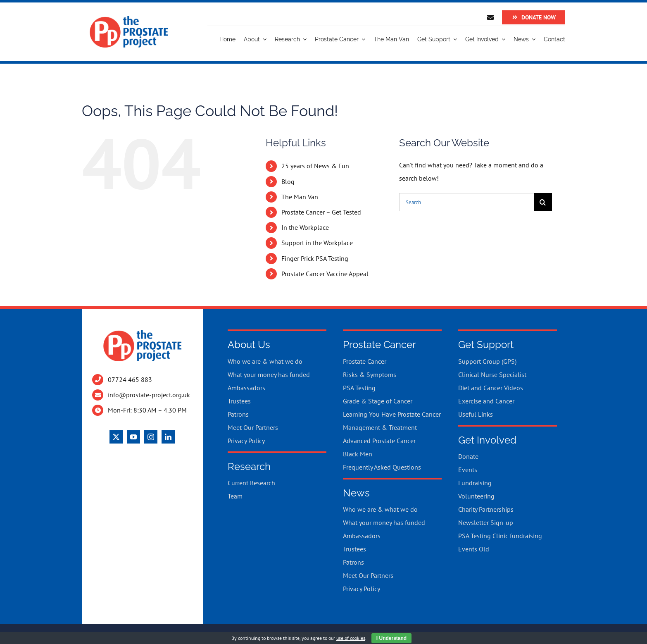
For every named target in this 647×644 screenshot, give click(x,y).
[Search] (543, 202)
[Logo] (129, 19)
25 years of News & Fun (315, 166)
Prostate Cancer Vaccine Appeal (325, 274)
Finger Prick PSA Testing (315, 258)
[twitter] (116, 437)
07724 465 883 (130, 379)
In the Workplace (305, 227)
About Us (249, 345)
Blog (288, 181)
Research (249, 466)
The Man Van (300, 197)
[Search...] (466, 202)
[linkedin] (168, 437)
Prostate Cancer (379, 345)
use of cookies (351, 638)
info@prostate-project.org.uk (149, 395)
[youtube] (133, 437)
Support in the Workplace (317, 243)
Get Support (486, 345)
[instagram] (151, 437)
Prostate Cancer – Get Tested (321, 212)
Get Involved (487, 440)
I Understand (391, 638)
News (356, 493)
